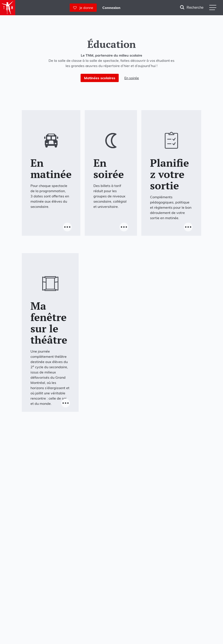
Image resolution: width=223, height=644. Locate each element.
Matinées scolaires (100, 78)
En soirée (132, 78)
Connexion (111, 8)
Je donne (83, 8)
